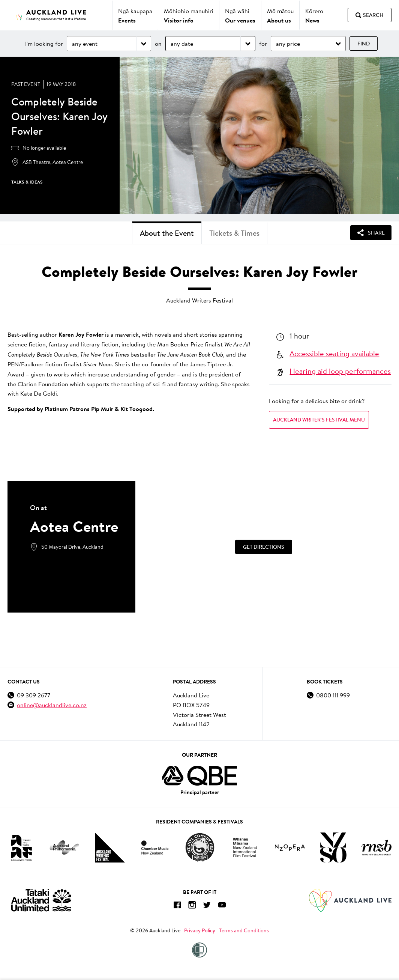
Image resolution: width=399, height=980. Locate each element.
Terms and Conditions (244, 930)
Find (364, 44)
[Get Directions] (263, 547)
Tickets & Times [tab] (234, 233)
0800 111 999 (333, 695)
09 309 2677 (34, 695)
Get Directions (264, 546)
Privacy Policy (200, 930)
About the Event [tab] (167, 233)
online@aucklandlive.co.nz (52, 705)
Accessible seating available (334, 353)
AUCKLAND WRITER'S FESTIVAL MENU (319, 420)
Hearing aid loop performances (340, 371)
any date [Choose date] (182, 43)
